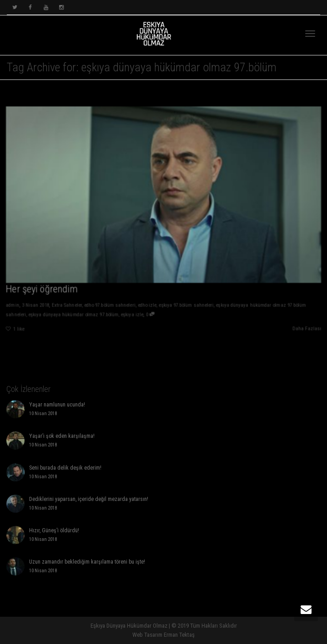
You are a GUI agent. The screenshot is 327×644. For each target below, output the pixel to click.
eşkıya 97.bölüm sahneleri (187, 307)
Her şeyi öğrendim (39, 291)
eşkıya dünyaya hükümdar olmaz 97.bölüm (71, 317)
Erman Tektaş (179, 635)
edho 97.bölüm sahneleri (108, 307)
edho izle (146, 307)
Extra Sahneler (64, 307)
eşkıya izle (131, 317)
